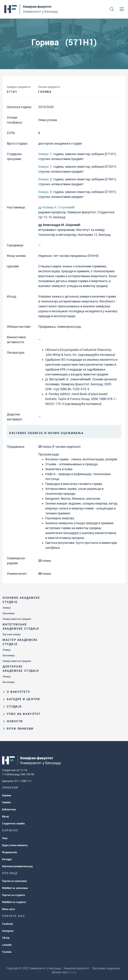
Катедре (7, 859)
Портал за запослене (14, 881)
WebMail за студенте (14, 902)
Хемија (7, 608)
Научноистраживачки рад (17, 866)
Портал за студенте (14, 895)
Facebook (8, 924)
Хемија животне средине (17, 619)
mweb (73, 972)
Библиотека (9, 809)
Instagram (8, 931)
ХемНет (7, 802)
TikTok (6, 938)
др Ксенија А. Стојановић (56, 207)
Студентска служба (13, 824)
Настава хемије (12, 634)
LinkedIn (7, 945)
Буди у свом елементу (15, 845)
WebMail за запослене (15, 888)
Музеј (5, 816)
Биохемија (9, 613)
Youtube (7, 952)
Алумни (7, 795)
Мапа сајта (9, 909)
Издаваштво (10, 852)
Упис (5, 838)
